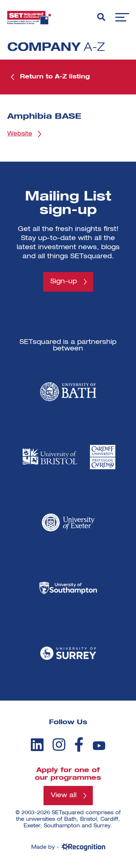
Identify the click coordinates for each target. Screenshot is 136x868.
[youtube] (99, 746)
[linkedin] (37, 745)
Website (20, 134)
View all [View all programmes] (64, 795)
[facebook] (79, 745)
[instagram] (59, 745)
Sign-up (64, 281)
